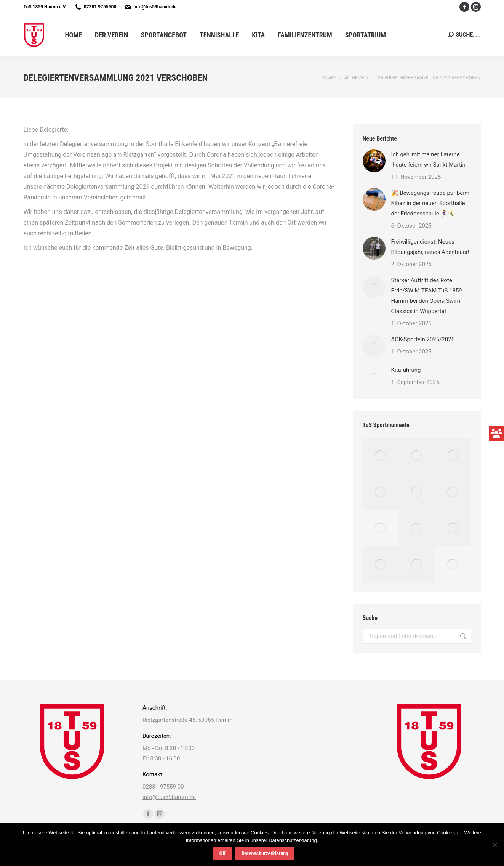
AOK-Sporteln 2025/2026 (423, 339)
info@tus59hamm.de (155, 7)
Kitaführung (406, 370)
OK (222, 853)
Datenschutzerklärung (265, 853)
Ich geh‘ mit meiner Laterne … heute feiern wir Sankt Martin (428, 160)
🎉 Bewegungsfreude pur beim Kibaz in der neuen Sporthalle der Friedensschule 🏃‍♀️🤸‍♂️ (430, 203)
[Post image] (374, 161)
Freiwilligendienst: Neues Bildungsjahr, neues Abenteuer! (431, 247)
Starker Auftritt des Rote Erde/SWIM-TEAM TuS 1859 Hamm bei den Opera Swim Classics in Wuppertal (427, 296)
